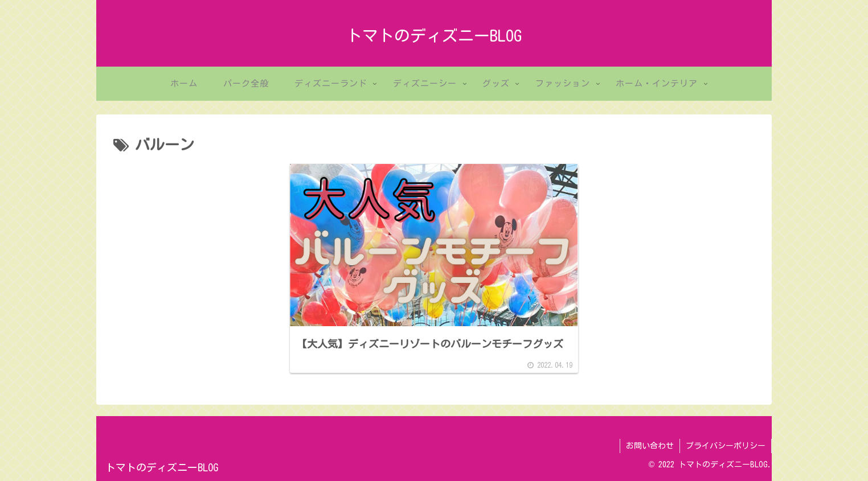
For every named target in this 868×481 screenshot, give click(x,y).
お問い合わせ (650, 446)
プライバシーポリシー (726, 446)
